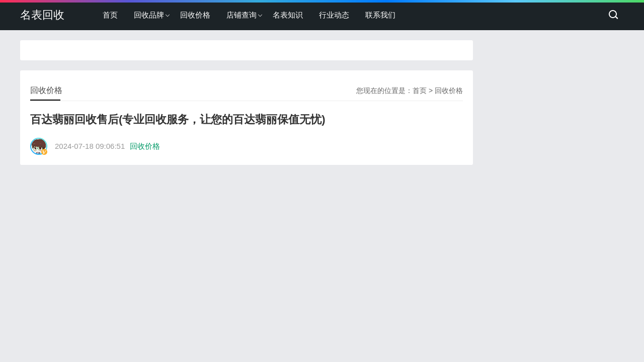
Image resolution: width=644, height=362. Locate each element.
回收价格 (195, 15)
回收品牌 (149, 15)
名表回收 (42, 15)
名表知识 (288, 15)
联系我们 (380, 15)
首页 (110, 15)
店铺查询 (242, 15)
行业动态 (334, 15)
